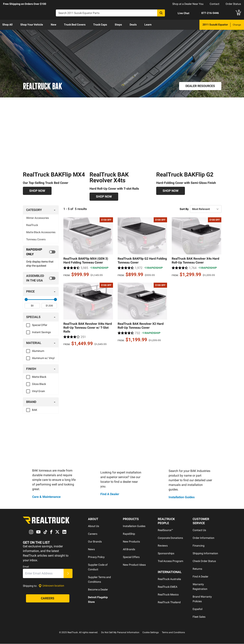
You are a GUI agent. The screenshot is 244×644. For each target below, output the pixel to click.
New (53, 25)
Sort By (184, 209)
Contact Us (199, 530)
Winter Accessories (38, 218)
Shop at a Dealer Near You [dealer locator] (188, 4)
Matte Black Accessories (41, 232)
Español (197, 609)
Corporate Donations (170, 538)
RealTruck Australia (169, 579)
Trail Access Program (170, 561)
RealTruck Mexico (168, 595)
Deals (133, 25)
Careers (93, 534)
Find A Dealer (110, 494)
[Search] (110, 13)
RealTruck (32, 225)
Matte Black (39, 377)
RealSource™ (165, 530)
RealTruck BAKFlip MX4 (54, 174)
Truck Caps (100, 25)
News (91, 549)
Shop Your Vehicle (32, 25)
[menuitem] (7, 25)
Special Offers (131, 557)
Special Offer (40, 325)
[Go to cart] (238, 13)
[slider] (26, 299)
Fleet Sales (199, 617)
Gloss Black (39, 384)
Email (26, 567)
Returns (197, 569)
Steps (118, 25)
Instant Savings (41, 332)
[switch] (41, 252)
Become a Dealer (98, 590)
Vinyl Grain (38, 391)
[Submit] (68, 573)
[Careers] (48, 598)
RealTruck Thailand (169, 602)
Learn (148, 25)
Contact (215, 4)
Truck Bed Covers (75, 25)
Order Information (203, 538)
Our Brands (95, 542)
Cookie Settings (151, 633)
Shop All (7, 25)
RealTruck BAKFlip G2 (185, 174)
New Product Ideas (134, 565)
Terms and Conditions (173, 633)
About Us (94, 526)
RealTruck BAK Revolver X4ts (109, 177)
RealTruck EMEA (168, 587)
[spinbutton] (32, 306)
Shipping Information (205, 554)
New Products (131, 542)
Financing (199, 546)
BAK (35, 410)
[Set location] (51, 586)
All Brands (129, 549)
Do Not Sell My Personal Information (120, 633)
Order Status (233, 4)
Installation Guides (182, 497)
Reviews (163, 546)
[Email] (43, 573)
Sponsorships (166, 554)
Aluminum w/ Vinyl (43, 358)
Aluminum (38, 351)
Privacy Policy (96, 557)
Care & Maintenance (46, 497)
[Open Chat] (180, 13)
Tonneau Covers (36, 239)
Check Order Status (204, 561)
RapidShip (129, 534)
